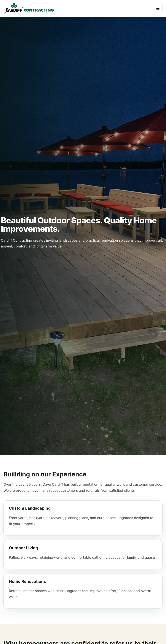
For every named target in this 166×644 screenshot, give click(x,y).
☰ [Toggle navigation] (158, 9)
